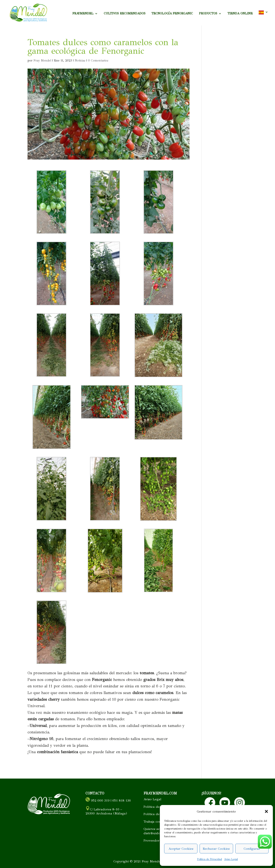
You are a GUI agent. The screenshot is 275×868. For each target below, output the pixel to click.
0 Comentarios (98, 61)
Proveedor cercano (158, 840)
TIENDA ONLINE (240, 14)
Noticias (80, 61)
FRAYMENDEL (83, 14)
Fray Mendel (42, 61)
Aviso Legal (231, 859)
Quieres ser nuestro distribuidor (159, 831)
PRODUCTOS (208, 14)
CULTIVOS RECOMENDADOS (125, 14)
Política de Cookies (158, 807)
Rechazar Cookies (216, 849)
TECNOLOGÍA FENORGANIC (172, 14)
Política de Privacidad (209, 859)
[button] (266, 811)
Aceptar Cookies (181, 849)
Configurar (252, 849)
